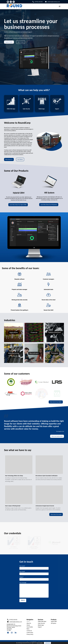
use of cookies (40, 643)
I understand (47, 643)
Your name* (34, 567)
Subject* (34, 578)
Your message (34, 584)
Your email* (34, 573)
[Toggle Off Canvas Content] (60, 6)
